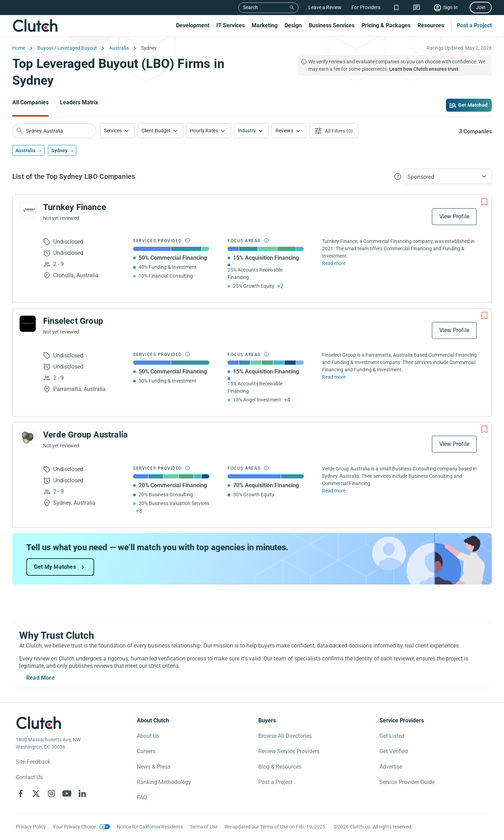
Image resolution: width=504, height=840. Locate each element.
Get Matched (473, 105)
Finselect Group (73, 321)
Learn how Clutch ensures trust (424, 69)
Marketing (265, 25)
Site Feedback (33, 762)
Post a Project (474, 25)
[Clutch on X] (36, 793)
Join (481, 7)
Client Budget (156, 131)
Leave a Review (325, 7)
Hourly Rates (204, 131)
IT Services (230, 25)
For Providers (366, 7)
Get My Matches (55, 567)
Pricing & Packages (386, 25)
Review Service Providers (289, 751)
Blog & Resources (280, 767)
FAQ (142, 797)
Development (193, 25)
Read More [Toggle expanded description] (40, 678)
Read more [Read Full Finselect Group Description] (334, 377)
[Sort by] (448, 176)
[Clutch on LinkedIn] (82, 793)
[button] (117, 131)
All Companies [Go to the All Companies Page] (30, 102)
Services (113, 131)
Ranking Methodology (164, 782)
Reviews (284, 131)
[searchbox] (54, 131)
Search (250, 7)
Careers (146, 751)
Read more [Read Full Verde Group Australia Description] (334, 491)
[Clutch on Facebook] (21, 793)
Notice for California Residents (150, 827)
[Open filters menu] (334, 131)
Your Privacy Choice (74, 827)
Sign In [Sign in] (450, 7)
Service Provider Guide (407, 782)
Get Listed (392, 736)
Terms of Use (204, 827)
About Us (148, 736)
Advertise (391, 767)
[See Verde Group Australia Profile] (28, 437)
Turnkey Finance (75, 207)
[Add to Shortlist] (484, 202)
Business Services (332, 25)
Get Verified (394, 751)
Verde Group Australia (85, 435)
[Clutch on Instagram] (51, 793)
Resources (431, 25)
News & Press (154, 767)
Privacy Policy (31, 827)
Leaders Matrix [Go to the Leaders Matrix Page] (79, 102)
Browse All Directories (285, 736)
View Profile (454, 216)
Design (293, 25)
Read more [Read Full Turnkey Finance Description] (334, 263)
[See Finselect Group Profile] (28, 324)
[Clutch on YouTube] (67, 793)
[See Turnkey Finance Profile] (28, 210)
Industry (247, 131)
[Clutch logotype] (38, 723)
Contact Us (29, 777)
